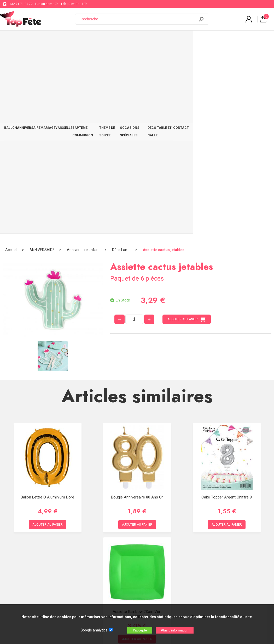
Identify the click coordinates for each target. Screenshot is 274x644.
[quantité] (134, 126)
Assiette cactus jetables (164, 56)
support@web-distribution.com (156, 540)
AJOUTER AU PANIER (186, 126)
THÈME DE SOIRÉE (150, 40)
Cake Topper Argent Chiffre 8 (227, 304)
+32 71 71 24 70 (21, 4)
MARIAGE (60, 40)
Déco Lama (121, 56)
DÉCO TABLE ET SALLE (229, 40)
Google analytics (94, 630)
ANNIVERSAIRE (36, 40)
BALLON (13, 40)
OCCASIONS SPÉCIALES (188, 40)
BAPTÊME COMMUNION (113, 40)
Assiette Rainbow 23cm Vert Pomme (137, 420)
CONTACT (259, 40)
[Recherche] (138, 19)
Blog (137, 553)
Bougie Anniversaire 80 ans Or (137, 304)
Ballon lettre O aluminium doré (47, 304)
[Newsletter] (86, 601)
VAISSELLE (81, 40)
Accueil (11, 56)
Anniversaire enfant (83, 56)
